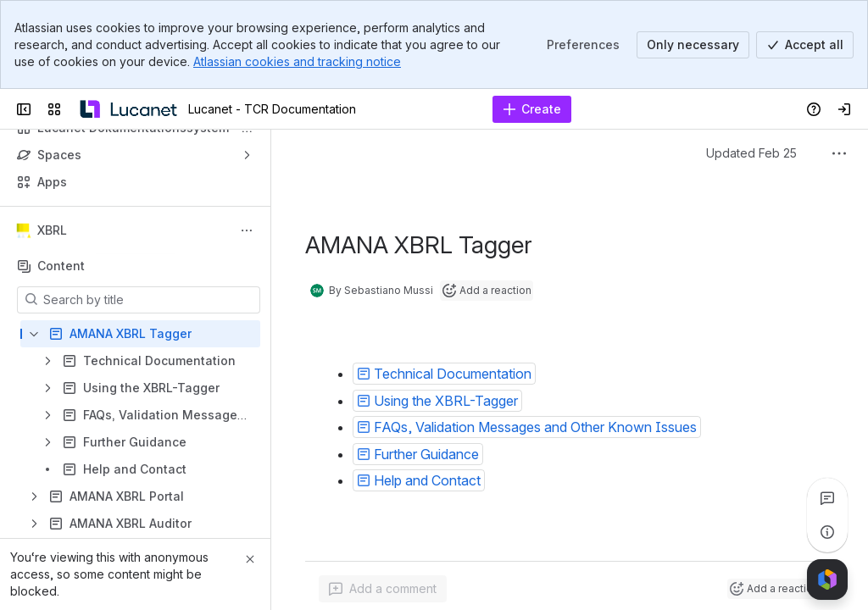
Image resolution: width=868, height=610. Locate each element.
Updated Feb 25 (751, 153)
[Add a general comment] (383, 589)
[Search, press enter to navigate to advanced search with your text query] (428, 109)
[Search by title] (149, 300)
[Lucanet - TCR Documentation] (128, 109)
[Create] (532, 109)
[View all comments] (827, 498)
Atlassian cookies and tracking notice (297, 61)
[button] (444, 374)
